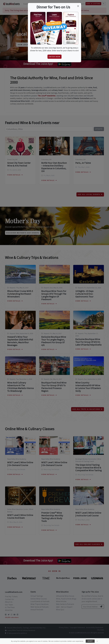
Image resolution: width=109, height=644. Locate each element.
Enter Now (54, 57)
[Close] (97, 641)
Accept (90, 641)
